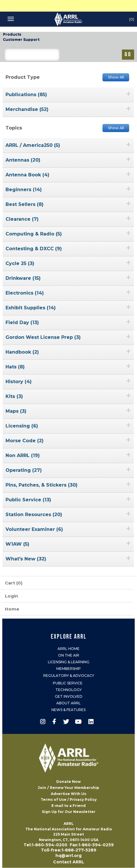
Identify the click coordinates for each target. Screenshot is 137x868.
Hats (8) (15, 367)
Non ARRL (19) (23, 455)
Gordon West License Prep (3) (43, 337)
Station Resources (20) (34, 515)
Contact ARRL (69, 862)
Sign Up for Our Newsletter (69, 812)
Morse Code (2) (25, 441)
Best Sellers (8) (25, 204)
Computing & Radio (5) (34, 234)
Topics (14, 128)
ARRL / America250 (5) (33, 145)
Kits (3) (14, 396)
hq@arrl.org (68, 856)
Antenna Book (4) (27, 175)
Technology (68, 690)
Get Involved (69, 696)
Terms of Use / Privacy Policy (69, 800)
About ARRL (68, 703)
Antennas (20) (23, 160)
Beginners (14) (24, 190)
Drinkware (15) (23, 278)
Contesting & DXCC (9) (34, 249)
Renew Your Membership (75, 788)
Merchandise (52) (27, 109)
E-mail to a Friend (68, 806)
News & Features (68, 710)
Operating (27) (24, 470)
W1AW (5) (17, 544)
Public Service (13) (28, 500)
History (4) (19, 382)
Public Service (68, 683)
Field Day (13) (22, 322)
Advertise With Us (68, 794)
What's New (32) (26, 559)
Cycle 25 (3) (20, 263)
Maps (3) (16, 411)
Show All (116, 77)
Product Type (23, 77)
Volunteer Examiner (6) (34, 529)
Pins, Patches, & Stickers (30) (42, 485)
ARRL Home (68, 649)
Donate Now (68, 782)
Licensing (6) (22, 426)
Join (42, 788)
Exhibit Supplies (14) (31, 308)
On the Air (69, 655)
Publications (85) (26, 95)
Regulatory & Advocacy (69, 676)
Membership (68, 669)
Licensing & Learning (69, 662)
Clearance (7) (22, 219)
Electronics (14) (25, 293)
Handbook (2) (22, 352)
